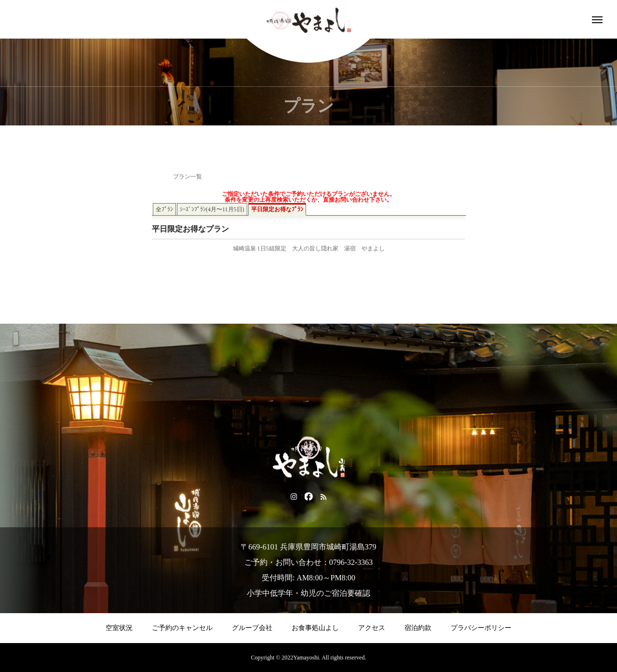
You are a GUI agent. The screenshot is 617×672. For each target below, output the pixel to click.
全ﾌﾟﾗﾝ (164, 209)
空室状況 (119, 628)
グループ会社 (252, 628)
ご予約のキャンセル (182, 628)
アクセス (372, 628)
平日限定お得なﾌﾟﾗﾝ (277, 209)
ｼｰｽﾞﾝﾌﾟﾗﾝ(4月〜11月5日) (212, 209)
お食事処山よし (315, 628)
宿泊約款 (418, 628)
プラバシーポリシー (481, 628)
